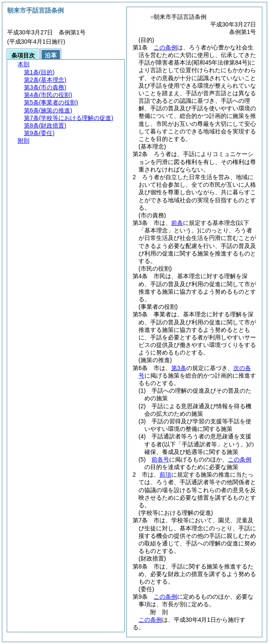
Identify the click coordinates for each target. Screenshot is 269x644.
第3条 (179, 368)
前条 (177, 223)
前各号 (160, 459)
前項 (165, 475)
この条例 (165, 47)
